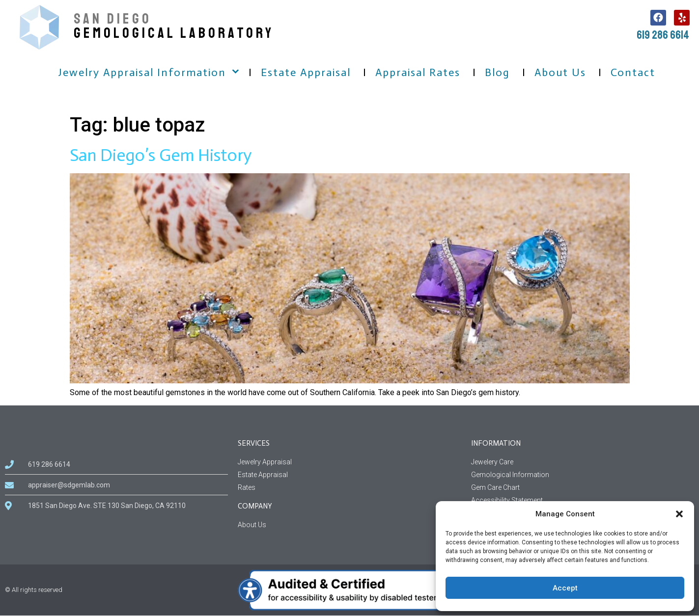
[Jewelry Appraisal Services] (349, 462)
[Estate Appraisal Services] (349, 475)
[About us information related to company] (349, 525)
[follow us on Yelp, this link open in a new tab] (682, 18)
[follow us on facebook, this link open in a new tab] (658, 18)
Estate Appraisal (306, 72)
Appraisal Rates (418, 72)
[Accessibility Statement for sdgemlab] (583, 500)
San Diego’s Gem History (161, 155)
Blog (497, 72)
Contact (633, 72)
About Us (560, 72)
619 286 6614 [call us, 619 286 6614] (663, 35)
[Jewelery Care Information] (583, 462)
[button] (679, 514)
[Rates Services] (349, 488)
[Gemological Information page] (583, 475)
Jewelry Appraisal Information (142, 72)
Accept (565, 588)
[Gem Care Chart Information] (583, 488)
